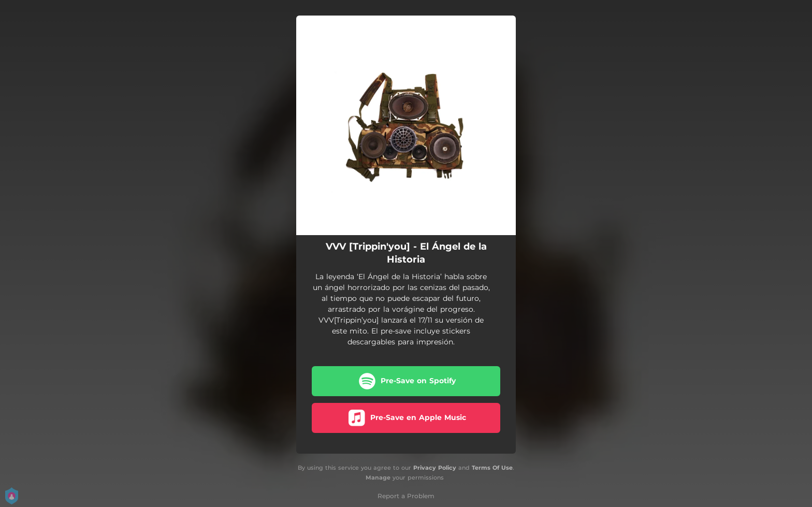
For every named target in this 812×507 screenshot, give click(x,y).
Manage (378, 477)
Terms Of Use (492, 468)
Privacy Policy (435, 468)
